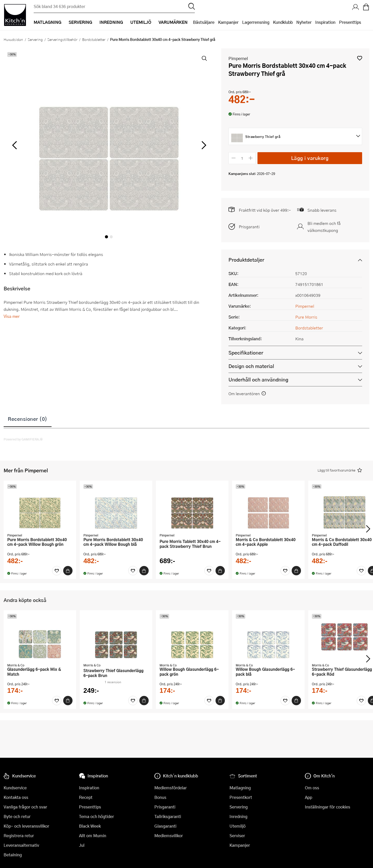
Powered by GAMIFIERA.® (23, 439)
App (309, 797)
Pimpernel (238, 58)
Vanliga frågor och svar (25, 807)
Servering (35, 39)
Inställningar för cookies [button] (328, 807)
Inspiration (325, 22)
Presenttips (350, 22)
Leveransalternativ (21, 845)
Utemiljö (238, 826)
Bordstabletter (94, 39)
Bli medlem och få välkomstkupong (324, 227)
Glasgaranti (165, 826)
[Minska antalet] (234, 158)
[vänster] (15, 145)
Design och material (251, 366)
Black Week (90, 826)
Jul (82, 845)
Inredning (238, 816)
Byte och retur (17, 816)
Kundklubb (283, 22)
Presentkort (241, 797)
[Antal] (242, 158)
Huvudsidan (13, 39)
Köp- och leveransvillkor (26, 826)
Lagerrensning (256, 22)
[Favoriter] (57, 571)
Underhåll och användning (258, 380)
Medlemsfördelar (171, 788)
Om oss (312, 788)
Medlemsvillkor (169, 836)
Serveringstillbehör (62, 39)
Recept (86, 797)
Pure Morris (306, 317)
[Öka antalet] (251, 158)
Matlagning (240, 788)
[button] (360, 58)
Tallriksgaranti (168, 816)
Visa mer (12, 316)
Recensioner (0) (28, 419)
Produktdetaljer (246, 260)
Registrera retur (19, 836)
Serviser (237, 836)
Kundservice (15, 788)
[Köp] (68, 571)
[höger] (203, 145)
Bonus (160, 797)
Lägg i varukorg (310, 158)
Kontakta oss (16, 797)
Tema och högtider (96, 816)
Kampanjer (228, 22)
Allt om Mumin (93, 836)
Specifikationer (246, 353)
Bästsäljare (204, 22)
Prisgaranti (249, 227)
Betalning (13, 855)
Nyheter (304, 22)
